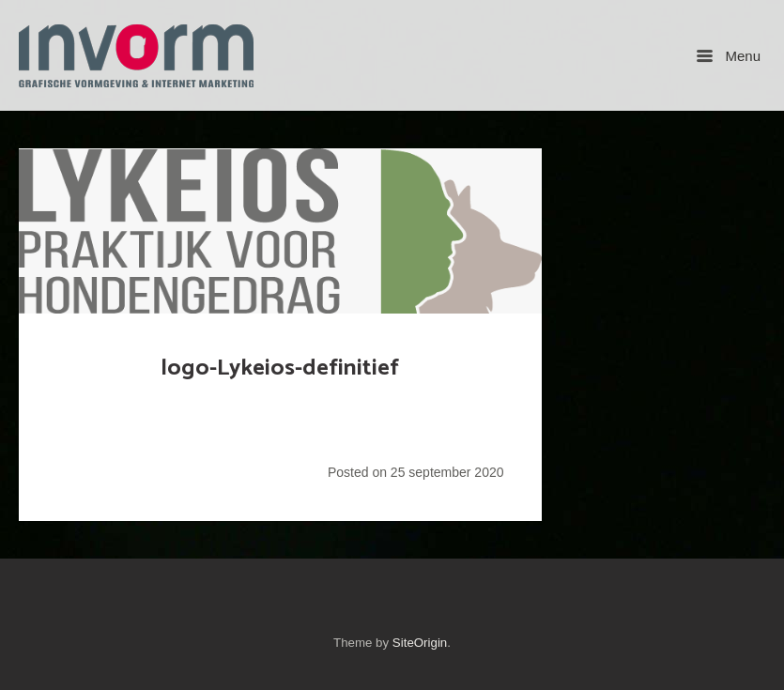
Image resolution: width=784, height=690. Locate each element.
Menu (729, 56)
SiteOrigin (420, 643)
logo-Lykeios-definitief (280, 368)
